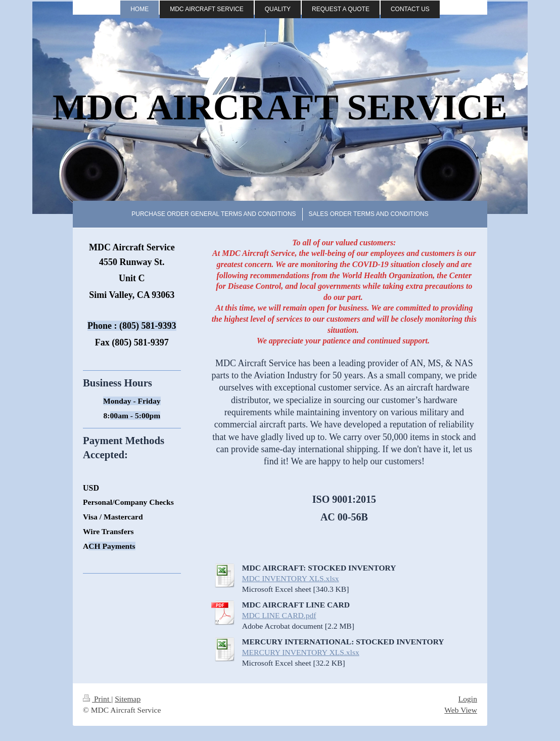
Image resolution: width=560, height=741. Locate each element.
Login (468, 699)
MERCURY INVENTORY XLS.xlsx (301, 652)
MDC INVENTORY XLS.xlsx (291, 578)
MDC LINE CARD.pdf (279, 615)
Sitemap (128, 699)
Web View (461, 710)
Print (97, 699)
